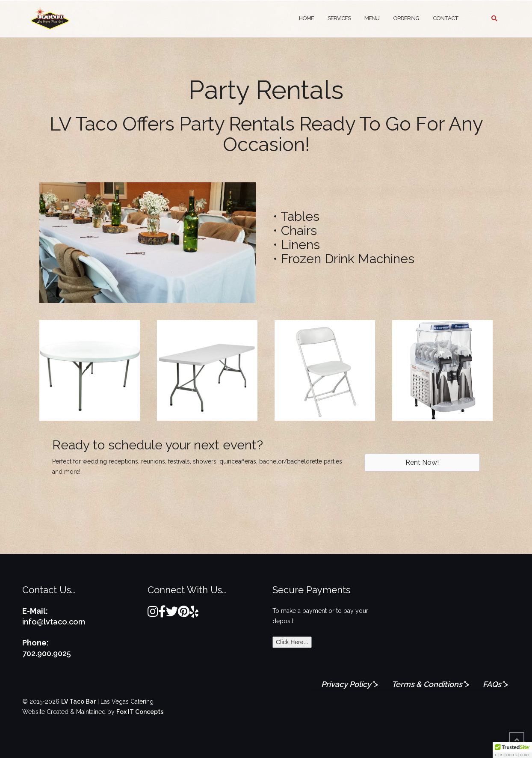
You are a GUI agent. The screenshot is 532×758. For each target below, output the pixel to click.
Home (306, 18)
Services (339, 18)
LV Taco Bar (78, 702)
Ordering (406, 18)
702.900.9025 (47, 653)
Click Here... (292, 642)
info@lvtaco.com (54, 622)
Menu (372, 18)
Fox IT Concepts (140, 712)
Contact (446, 18)
